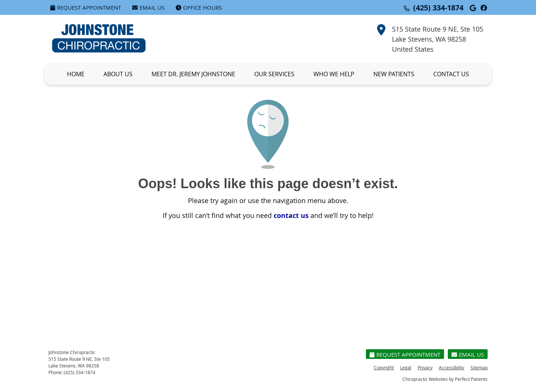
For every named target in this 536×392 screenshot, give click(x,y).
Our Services (274, 74)
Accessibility (452, 367)
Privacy (425, 367)
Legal (406, 367)
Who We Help (334, 74)
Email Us (148, 7)
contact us (291, 216)
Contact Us (451, 74)
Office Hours (199, 7)
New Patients (394, 74)
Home (76, 74)
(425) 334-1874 (438, 8)
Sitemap (479, 367)
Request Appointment (86, 7)
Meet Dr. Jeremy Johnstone (193, 74)
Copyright (384, 367)
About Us (118, 74)
